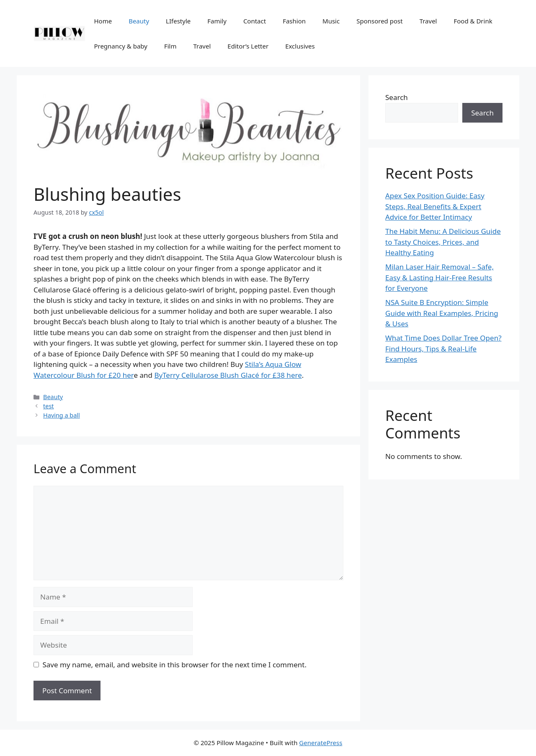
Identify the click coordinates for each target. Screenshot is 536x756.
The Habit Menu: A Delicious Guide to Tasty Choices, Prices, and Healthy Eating (443, 242)
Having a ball (62, 415)
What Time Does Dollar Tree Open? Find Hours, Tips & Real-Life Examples (443, 349)
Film (170, 46)
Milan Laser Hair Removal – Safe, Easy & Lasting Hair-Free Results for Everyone (439, 277)
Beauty (139, 21)
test (48, 406)
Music (331, 21)
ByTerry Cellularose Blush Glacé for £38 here (228, 375)
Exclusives (300, 46)
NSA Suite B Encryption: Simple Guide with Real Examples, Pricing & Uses (442, 313)
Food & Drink (473, 21)
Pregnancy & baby (120, 46)
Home (103, 21)
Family (217, 21)
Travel (428, 21)
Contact (255, 21)
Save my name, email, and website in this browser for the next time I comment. (175, 665)
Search (397, 97)
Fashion (294, 21)
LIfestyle (178, 21)
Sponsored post (379, 21)
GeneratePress (321, 743)
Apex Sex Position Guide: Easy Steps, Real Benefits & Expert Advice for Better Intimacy (435, 206)
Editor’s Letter (248, 46)
